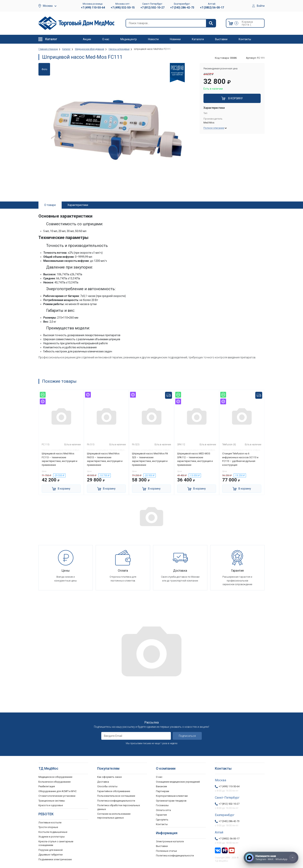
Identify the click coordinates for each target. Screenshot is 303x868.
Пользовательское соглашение (116, 796)
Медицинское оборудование (55, 777)
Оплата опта (163, 810)
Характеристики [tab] (78, 205)
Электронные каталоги (170, 841)
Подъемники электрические (55, 859)
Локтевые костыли (50, 823)
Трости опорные (48, 827)
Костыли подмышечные (53, 832)
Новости (153, 39)
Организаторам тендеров (171, 801)
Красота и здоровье (51, 805)
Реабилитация (47, 786)
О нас (106, 39)
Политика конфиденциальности (116, 801)
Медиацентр (129, 39)
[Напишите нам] (271, 858)
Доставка (103, 782)
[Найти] (211, 23)
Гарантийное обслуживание (114, 791)
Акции (87, 39)
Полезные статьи (166, 851)
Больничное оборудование (54, 782)
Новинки (175, 39)
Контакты (245, 39)
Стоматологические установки (57, 796)
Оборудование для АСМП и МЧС (57, 791)
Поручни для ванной (51, 850)
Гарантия (161, 815)
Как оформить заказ (109, 777)
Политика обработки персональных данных (119, 807)
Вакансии (161, 786)
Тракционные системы (52, 801)
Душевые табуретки (51, 855)
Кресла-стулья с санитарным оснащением (56, 843)
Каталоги (198, 39)
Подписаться (187, 736)
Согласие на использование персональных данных (114, 816)
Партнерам (163, 791)
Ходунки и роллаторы (52, 837)
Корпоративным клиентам (172, 796)
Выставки (221, 39)
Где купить (162, 820)
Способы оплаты (107, 786)
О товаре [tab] (50, 205)
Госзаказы (162, 805)
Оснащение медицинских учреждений (178, 782)
